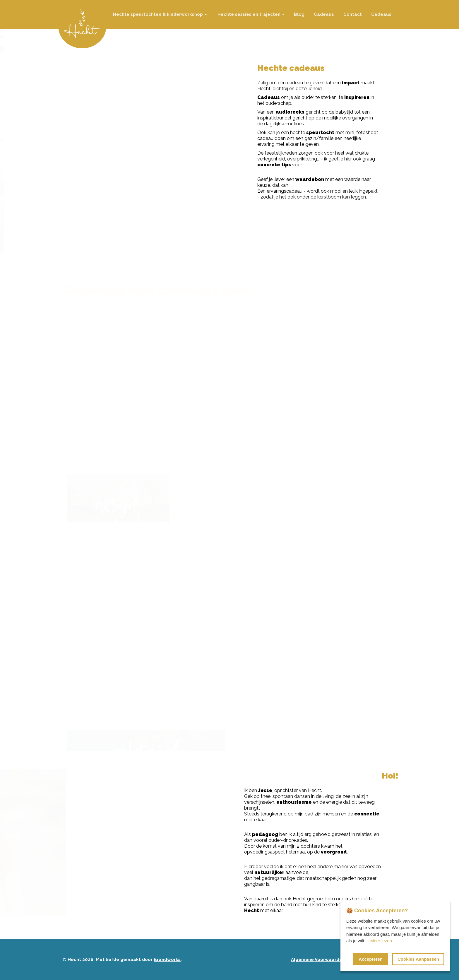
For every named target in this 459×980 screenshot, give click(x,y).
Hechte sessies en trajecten (250, 14)
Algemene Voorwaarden (318, 960)
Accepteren (371, 959)
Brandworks (167, 960)
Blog (299, 14)
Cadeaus (324, 14)
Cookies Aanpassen (418, 959)
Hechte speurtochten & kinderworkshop (159, 14)
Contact (353, 14)
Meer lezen (381, 941)
